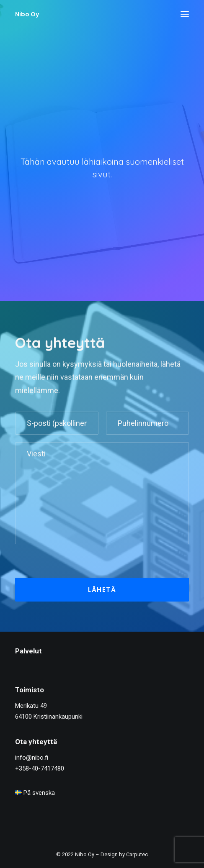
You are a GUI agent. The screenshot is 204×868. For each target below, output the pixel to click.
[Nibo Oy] (27, 14)
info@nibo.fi (32, 758)
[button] (185, 14)
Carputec (137, 854)
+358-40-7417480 (40, 768)
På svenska (35, 793)
